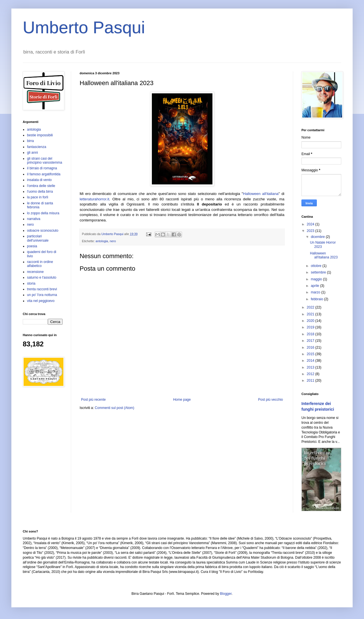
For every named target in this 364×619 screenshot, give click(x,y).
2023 (311, 231)
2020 (311, 321)
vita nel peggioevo (41, 301)
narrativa (34, 219)
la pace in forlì (38, 197)
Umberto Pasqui (84, 27)
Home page (182, 400)
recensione (35, 272)
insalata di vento (39, 180)
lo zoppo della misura (43, 213)
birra (30, 141)
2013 (311, 367)
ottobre (317, 266)
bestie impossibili (40, 135)
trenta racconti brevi (42, 289)
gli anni (32, 153)
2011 (311, 381)
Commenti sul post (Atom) (114, 408)
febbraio (318, 299)
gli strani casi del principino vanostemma (45, 161)
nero (113, 241)
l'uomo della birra (40, 192)
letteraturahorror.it (94, 199)
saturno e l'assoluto (42, 277)
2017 (311, 341)
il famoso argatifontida (44, 174)
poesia (32, 246)
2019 (311, 327)
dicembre (318, 237)
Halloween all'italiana (261, 194)
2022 (311, 307)
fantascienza (37, 147)
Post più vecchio (271, 400)
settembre (319, 272)
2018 (311, 334)
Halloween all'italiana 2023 (324, 255)
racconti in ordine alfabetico (40, 264)
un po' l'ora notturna (42, 295)
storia (31, 283)
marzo (316, 292)
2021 (311, 314)
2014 (311, 361)
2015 (311, 354)
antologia (102, 241)
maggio (317, 279)
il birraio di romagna (42, 168)
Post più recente (93, 400)
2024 (311, 224)
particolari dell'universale (38, 238)
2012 (311, 374)
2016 (311, 347)
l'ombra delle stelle (41, 186)
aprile (316, 286)
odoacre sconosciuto (43, 231)
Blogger (226, 594)
